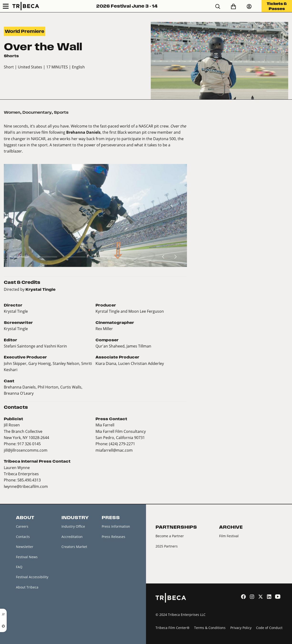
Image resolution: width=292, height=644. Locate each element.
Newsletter (25, 547)
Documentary (37, 112)
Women (12, 112)
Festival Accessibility (32, 577)
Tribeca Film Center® (173, 628)
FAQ (19, 567)
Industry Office (73, 526)
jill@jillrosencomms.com (26, 450)
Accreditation (72, 537)
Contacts (23, 537)
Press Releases (113, 537)
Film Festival (229, 536)
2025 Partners (167, 546)
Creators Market (74, 547)
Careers (22, 526)
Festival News (27, 557)
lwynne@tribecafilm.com (26, 486)
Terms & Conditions (210, 628)
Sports (61, 112)
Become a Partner (170, 536)
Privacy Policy (241, 628)
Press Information (116, 526)
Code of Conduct (269, 628)
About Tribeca (27, 587)
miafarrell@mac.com (114, 450)
